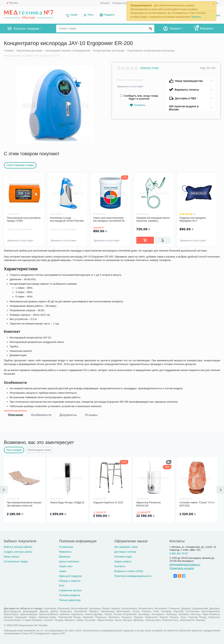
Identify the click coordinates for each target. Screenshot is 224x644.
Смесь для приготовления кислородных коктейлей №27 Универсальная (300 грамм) (110, 219)
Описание (15, 254)
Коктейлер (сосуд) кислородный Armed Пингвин (67, 219)
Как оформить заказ (126, 547)
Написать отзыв (149, 68)
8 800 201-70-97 (179, 553)
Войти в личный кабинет (18, 547)
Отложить (137, 105)
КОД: (203, 68)
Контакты (120, 566)
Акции (74, 15)
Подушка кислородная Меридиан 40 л (193, 219)
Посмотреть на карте (182, 568)
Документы (68, 254)
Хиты (91, 15)
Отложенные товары (16, 561)
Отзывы (91, 254)
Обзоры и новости (70, 581)
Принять (196, 17)
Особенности (41, 254)
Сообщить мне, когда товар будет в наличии (139, 97)
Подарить (109, 15)
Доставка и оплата (125, 552)
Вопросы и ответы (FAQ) (129, 571)
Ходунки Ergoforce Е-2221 (108, 502)
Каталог (105, 3)
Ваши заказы (12, 557)
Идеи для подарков (70, 576)
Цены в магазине (69, 561)
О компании (66, 547)
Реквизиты (65, 552)
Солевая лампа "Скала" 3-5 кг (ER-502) (197, 504)
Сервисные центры (70, 590)
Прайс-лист (66, 566)
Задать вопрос (123, 561)
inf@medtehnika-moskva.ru (185, 565)
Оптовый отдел (123, 557)
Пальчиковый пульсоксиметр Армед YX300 (24, 219)
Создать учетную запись (18, 552)
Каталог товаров (27, 29)
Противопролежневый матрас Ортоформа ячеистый (24, 504)
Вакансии (65, 557)
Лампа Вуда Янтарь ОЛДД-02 (67, 502)
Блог (62, 585)
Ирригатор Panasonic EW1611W (149, 504)
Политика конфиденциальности (133, 576)
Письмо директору (70, 600)
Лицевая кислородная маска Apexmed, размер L (153, 219)
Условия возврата (123, 3)
